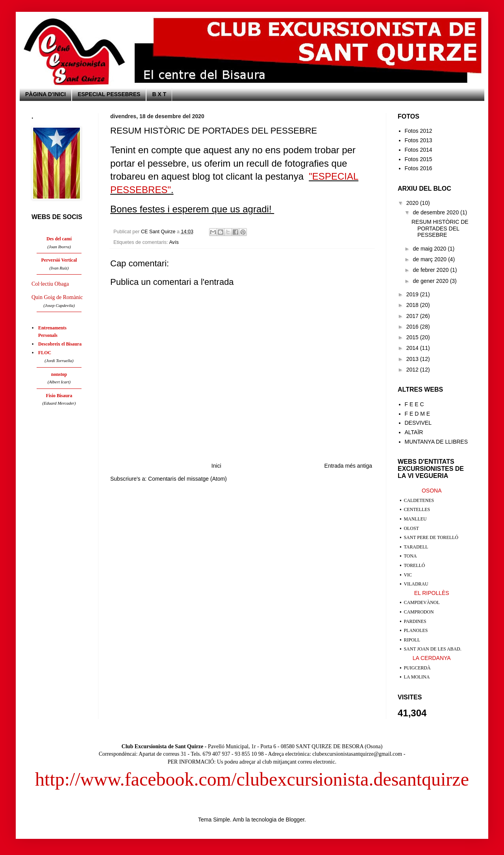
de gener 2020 (431, 281)
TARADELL (416, 547)
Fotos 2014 (419, 150)
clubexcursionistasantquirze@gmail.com (357, 754)
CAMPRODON (419, 612)
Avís (174, 242)
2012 (413, 370)
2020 (413, 203)
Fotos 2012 (419, 131)
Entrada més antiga (348, 466)
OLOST (411, 528)
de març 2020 (430, 259)
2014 (413, 348)
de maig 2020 (430, 249)
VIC (408, 575)
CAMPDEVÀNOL (422, 602)
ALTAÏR (414, 432)
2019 (413, 294)
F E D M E (418, 414)
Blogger (295, 820)
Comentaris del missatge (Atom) (187, 479)
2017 (413, 316)
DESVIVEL (418, 423)
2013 (413, 359)
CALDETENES (419, 500)
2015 (413, 337)
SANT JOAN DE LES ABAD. (433, 649)
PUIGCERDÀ (417, 668)
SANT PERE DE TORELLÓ (431, 537)
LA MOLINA (417, 677)
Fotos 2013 (419, 140)
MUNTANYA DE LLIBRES (436, 442)
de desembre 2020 (436, 212)
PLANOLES (416, 630)
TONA (410, 556)
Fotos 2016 (419, 168)
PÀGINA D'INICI (45, 94)
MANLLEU (415, 519)
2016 (413, 327)
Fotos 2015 (419, 159)
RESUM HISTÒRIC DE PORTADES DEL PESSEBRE (440, 229)
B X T (159, 94)
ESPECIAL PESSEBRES (109, 94)
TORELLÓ (415, 565)
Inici (216, 466)
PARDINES (415, 621)
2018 (413, 305)
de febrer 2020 (431, 270)
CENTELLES (417, 509)
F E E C (414, 404)
